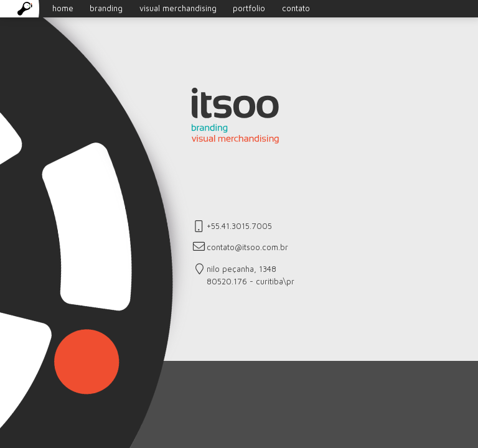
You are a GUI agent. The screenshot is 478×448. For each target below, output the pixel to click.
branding (106, 8)
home (45, 8)
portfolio (249, 8)
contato (296, 8)
